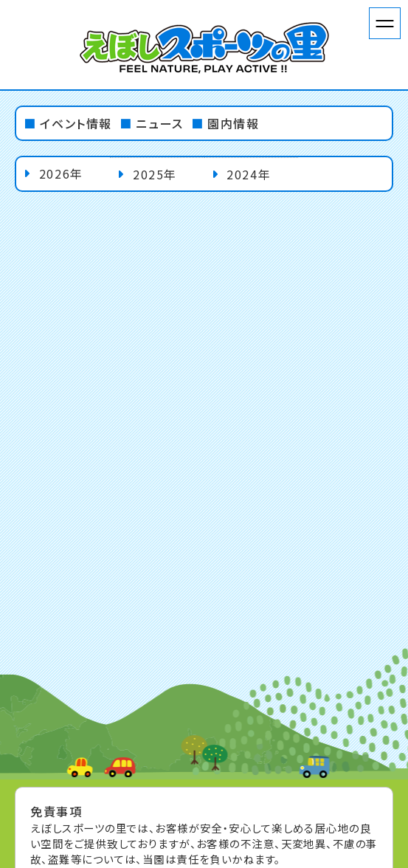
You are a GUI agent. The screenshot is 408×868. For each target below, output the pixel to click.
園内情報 (233, 123)
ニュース (159, 123)
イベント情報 (76, 123)
